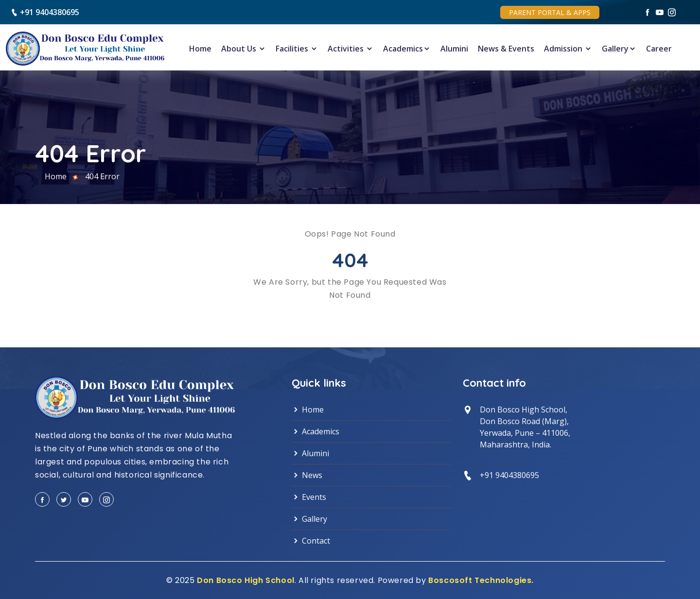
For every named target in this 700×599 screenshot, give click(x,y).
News (307, 475)
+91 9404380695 (50, 12)
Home (200, 49)
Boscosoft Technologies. (481, 580)
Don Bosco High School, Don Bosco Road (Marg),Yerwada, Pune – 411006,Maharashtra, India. (525, 427)
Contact (311, 541)
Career (659, 49)
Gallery (619, 49)
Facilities (297, 49)
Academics (407, 49)
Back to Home (350, 317)
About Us (244, 49)
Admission (568, 49)
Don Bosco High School (246, 580)
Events (309, 497)
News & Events (506, 49)
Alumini (454, 49)
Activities (350, 49)
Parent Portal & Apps (550, 12)
